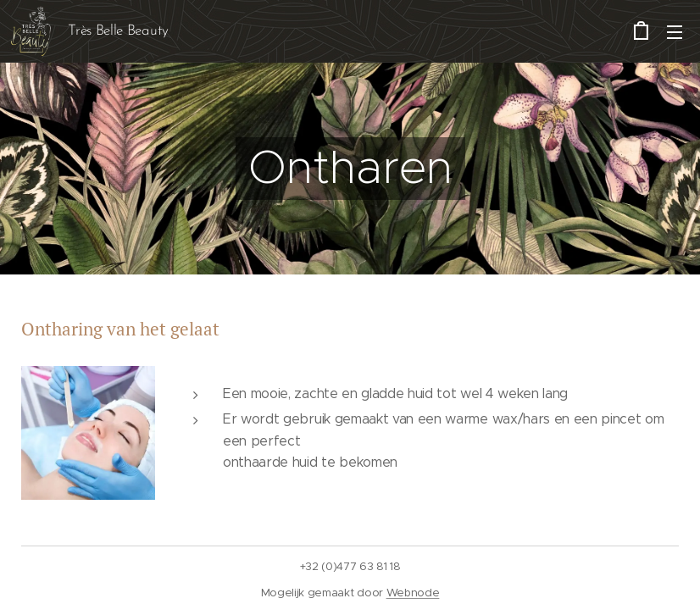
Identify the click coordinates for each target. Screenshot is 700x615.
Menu (675, 32)
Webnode (413, 593)
